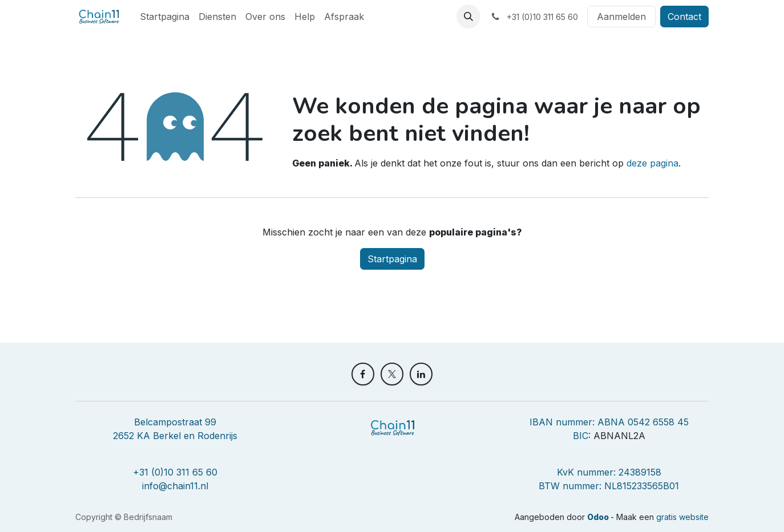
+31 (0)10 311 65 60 (175, 472)
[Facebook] (363, 374)
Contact (684, 17)
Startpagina (392, 259)
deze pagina (652, 163)
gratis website (682, 517)
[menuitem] (165, 17)
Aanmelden (621, 17)
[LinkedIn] (421, 374)
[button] (468, 17)
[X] (392, 374)
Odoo (599, 517)
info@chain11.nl (175, 486)
